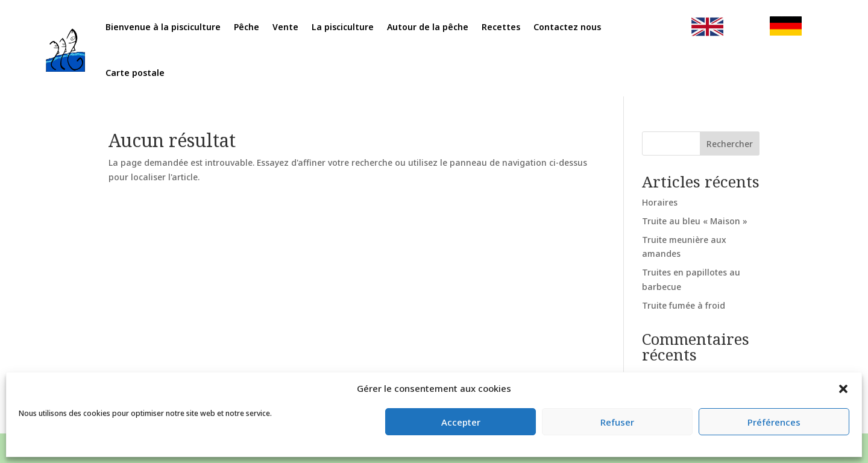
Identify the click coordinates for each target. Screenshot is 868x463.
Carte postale (157, 71)
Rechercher (730, 144)
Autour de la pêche (428, 28)
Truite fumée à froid (684, 305)
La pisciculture (349, 28)
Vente (297, 28)
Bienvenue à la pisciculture (183, 28)
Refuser (617, 422)
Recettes (496, 28)
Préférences (774, 422)
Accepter (461, 422)
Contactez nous (558, 28)
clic (687, 28)
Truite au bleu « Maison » (695, 221)
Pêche (260, 28)
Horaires (660, 202)
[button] (843, 389)
